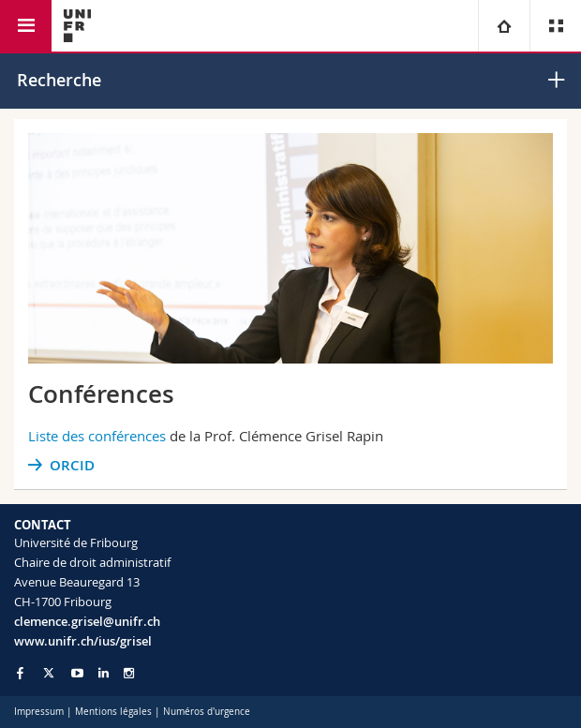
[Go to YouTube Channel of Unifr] (77, 673)
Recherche (59, 80)
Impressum (39, 712)
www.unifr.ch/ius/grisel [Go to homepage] (83, 641)
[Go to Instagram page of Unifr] (129, 673)
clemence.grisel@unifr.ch (87, 621)
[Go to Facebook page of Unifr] (20, 673)
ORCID (72, 465)
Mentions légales (113, 712)
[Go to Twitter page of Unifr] (49, 673)
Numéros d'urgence (207, 712)
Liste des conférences (97, 436)
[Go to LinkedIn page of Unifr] (104, 673)
